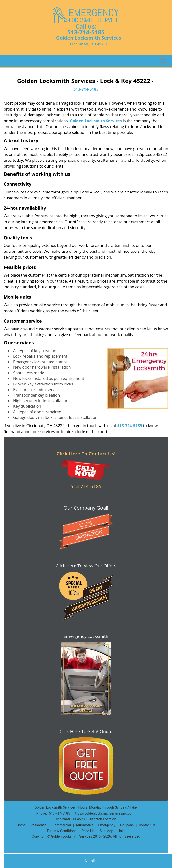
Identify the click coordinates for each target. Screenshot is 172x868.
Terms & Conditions (62, 831)
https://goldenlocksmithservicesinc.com (104, 813)
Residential (39, 825)
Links (121, 831)
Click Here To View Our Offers (86, 566)
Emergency (107, 825)
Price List (88, 831)
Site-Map (106, 831)
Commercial (62, 825)
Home (21, 825)
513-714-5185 (86, 32)
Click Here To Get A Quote (86, 731)
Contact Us (147, 825)
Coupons (127, 825)
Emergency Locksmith (86, 636)
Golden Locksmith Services (96, 121)
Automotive (85, 825)
